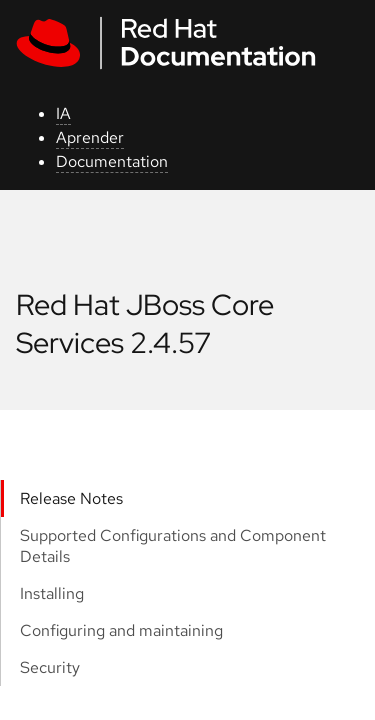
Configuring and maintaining (121, 630)
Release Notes (71, 498)
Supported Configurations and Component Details (173, 546)
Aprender (90, 137)
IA (63, 113)
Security (50, 667)
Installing (52, 593)
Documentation (112, 161)
